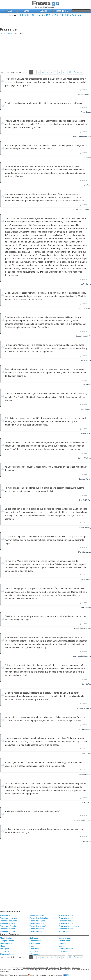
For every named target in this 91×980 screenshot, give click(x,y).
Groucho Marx (65, 938)
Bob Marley (64, 951)
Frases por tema (18, 970)
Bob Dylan (4, 949)
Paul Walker (86, 580)
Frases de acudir (66, 915)
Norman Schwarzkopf (82, 820)
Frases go (12, 975)
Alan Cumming (85, 528)
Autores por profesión (55, 970)
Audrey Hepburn (66, 949)
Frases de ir (10, 29)
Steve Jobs (34, 949)
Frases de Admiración (39, 918)
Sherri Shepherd (84, 552)
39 (70, 72)
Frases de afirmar (37, 929)
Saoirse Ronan (85, 479)
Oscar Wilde (35, 943)
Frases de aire (35, 931)
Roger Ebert (86, 433)
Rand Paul (87, 841)
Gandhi (62, 946)
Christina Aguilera (84, 308)
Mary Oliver (86, 385)
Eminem (88, 185)
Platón (3, 946)
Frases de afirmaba (8, 926)
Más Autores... (35, 954)
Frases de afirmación (38, 926)
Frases (9, 11)
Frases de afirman (8, 929)
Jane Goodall (86, 607)
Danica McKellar (84, 458)
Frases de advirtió (37, 923)
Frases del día (61, 11)
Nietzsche (34, 938)
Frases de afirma (66, 923)
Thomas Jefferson (8, 954)
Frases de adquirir (67, 921)
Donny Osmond (85, 775)
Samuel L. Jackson (83, 209)
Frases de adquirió (37, 921)
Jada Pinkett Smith (83, 336)
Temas (26, 11)
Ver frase (84, 90)
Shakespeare (35, 941)
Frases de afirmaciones (69, 926)
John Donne (86, 284)
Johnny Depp (6, 951)
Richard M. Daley (84, 708)
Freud (32, 946)
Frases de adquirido (8, 921)
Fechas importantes (82, 970)
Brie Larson (86, 802)
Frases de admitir (66, 918)
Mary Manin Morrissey (82, 136)
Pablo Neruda (6, 943)
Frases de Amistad (41, 968)
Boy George (86, 409)
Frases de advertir (8, 923)
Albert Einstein (6, 938)
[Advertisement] (45, 21)
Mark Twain (34, 951)
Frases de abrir (6, 915)
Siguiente (78, 72)
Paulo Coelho (65, 941)
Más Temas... (65, 931)
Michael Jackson (84, 94)
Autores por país (69, 970)
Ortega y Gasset (7, 941)
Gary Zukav (86, 684)
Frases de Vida (54, 968)
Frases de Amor (29, 968)
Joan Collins (86, 754)
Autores (44, 11)
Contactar (43, 975)
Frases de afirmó (66, 929)
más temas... (76, 968)
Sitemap (50, 975)
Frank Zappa (86, 112)
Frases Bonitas (65, 968)
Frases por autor (30, 970)
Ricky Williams (85, 729)
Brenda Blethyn (85, 500)
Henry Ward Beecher (83, 628)
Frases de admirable (9, 918)
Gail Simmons (85, 360)
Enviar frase (5, 971)
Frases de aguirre (7, 931)
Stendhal (87, 157)
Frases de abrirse (37, 915)
